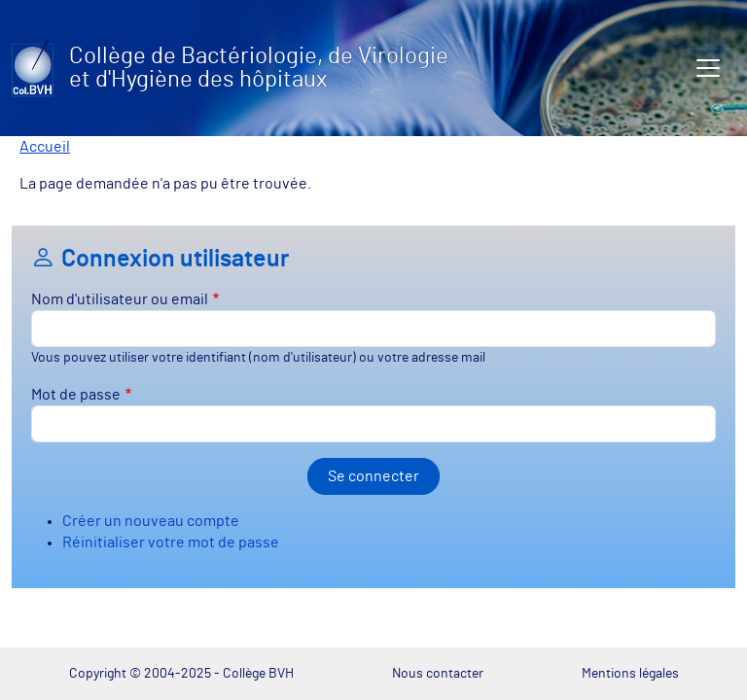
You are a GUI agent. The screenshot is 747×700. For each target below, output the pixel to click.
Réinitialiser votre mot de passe (171, 542)
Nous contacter (438, 673)
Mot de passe (76, 395)
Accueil (45, 147)
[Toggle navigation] (708, 68)
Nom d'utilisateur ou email (120, 299)
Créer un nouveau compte (151, 521)
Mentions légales (630, 673)
